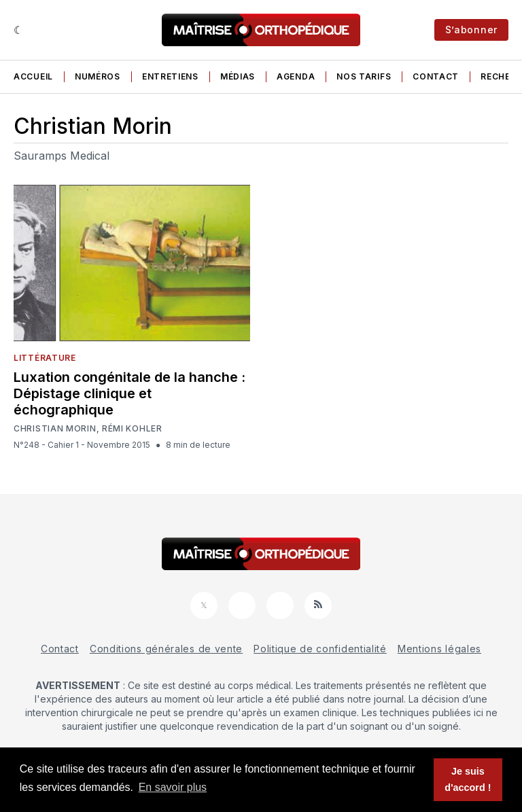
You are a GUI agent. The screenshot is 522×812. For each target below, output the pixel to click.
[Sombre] (19, 30)
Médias (238, 76)
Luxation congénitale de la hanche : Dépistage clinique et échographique (129, 393)
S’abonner (471, 30)
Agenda (296, 76)
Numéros (98, 76)
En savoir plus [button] (173, 787)
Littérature (45, 358)
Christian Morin (55, 429)
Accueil (33, 76)
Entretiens (170, 76)
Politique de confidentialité (320, 649)
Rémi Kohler (132, 429)
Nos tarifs (364, 76)
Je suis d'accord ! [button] (468, 779)
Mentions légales (439, 649)
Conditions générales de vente (166, 649)
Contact (436, 76)
